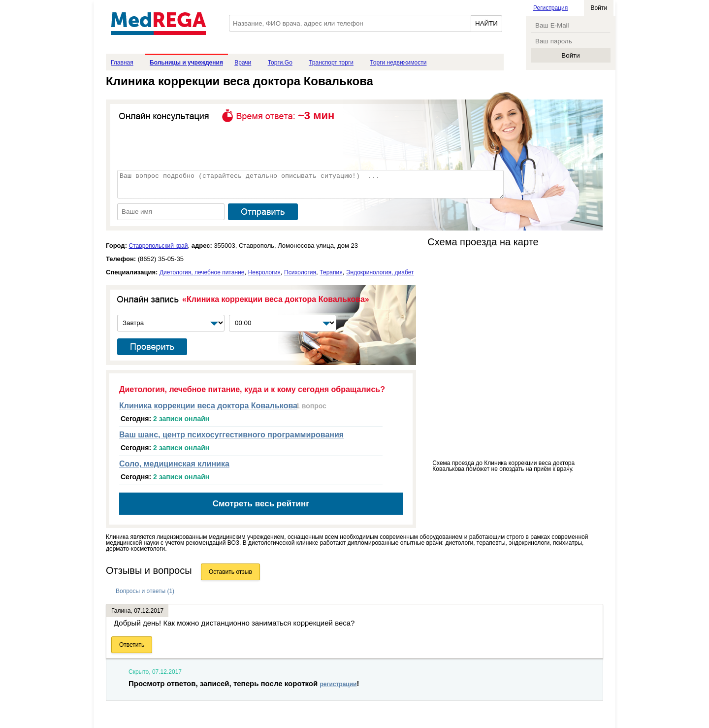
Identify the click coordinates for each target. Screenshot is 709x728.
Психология (300, 272)
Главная (122, 63)
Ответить (132, 645)
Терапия (331, 272)
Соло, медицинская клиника (174, 464)
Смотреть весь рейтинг (261, 504)
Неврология (264, 272)
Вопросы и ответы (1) (145, 591)
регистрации (338, 684)
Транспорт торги (331, 63)
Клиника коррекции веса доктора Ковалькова (208, 406)
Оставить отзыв (230, 572)
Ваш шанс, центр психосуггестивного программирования (231, 435)
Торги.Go (280, 63)
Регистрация (550, 8)
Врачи (243, 63)
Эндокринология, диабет (380, 272)
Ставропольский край (159, 246)
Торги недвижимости (398, 63)
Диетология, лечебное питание (202, 272)
